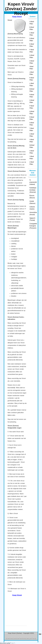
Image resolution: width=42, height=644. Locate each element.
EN (17, 639)
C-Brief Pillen (32, 34)
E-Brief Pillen (32, 45)
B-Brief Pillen (32, 28)
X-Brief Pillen (32, 152)
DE (7, 639)
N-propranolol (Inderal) (33, 182)
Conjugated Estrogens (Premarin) (33, 226)
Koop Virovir (17, 17)
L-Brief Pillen (32, 84)
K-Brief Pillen (32, 79)
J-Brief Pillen (32, 73)
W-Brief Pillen (32, 146)
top (40, 634)
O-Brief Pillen (32, 101)
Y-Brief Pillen (32, 158)
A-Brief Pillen (32, 23)
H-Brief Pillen (32, 62)
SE (35, 639)
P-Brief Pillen (32, 107)
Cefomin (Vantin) (32, 208)
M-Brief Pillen (32, 90)
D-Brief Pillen (32, 40)
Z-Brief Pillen (32, 163)
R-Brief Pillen (32, 118)
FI (19, 639)
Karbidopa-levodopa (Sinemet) (33, 190)
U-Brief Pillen (32, 135)
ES (13, 639)
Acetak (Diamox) (32, 202)
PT (32, 639)
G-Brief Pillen (32, 56)
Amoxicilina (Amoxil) (33, 214)
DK (10, 639)
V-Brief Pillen (32, 141)
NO (26, 639)
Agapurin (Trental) (32, 219)
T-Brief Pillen (32, 129)
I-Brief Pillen (31, 68)
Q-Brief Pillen (32, 113)
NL (29, 639)
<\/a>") (13, 643)
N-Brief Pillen (32, 96)
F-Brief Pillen (32, 51)
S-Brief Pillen (32, 124)
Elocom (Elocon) (32, 197)
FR (22, 639)
